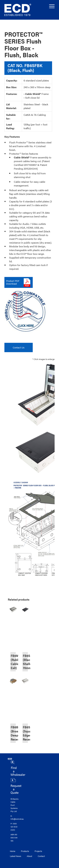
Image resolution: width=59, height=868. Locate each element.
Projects (38, 851)
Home (13, 851)
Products (25, 851)
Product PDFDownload (13, 282)
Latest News (15, 856)
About (29, 856)
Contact (41, 856)
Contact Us (19, 347)
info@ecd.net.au (17, 819)
